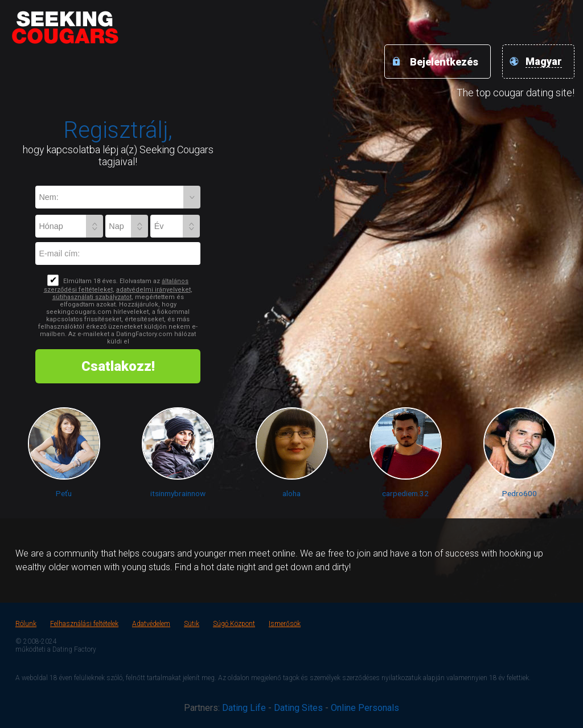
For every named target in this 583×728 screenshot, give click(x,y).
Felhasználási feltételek (84, 624)
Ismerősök (285, 624)
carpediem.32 (405, 493)
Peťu (64, 493)
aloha (291, 493)
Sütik (192, 624)
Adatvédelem (151, 624)
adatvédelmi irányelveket (153, 290)
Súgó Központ (234, 624)
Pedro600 (520, 493)
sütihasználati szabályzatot (92, 297)
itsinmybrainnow (178, 493)
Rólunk (26, 624)
